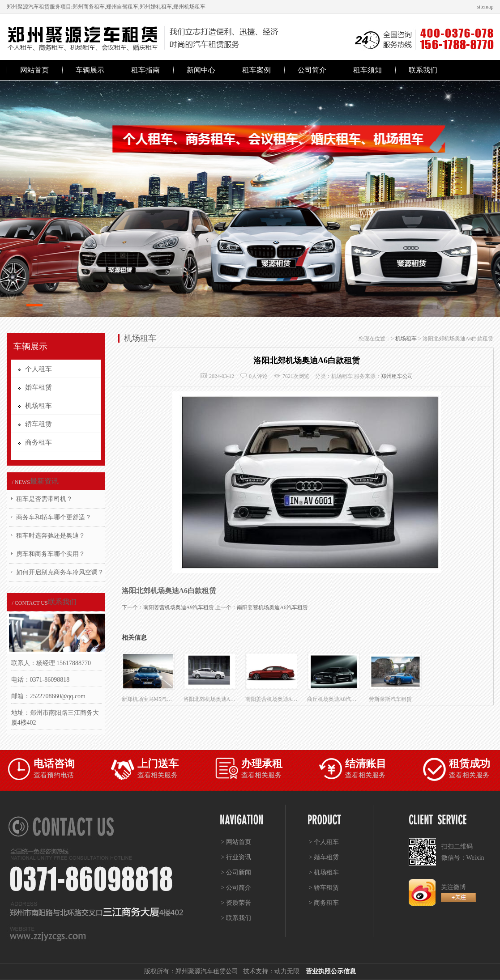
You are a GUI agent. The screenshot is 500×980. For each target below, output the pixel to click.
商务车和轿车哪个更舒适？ (54, 517)
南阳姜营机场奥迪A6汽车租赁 (272, 607)
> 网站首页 (236, 842)
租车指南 (145, 70)
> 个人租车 (324, 842)
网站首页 (34, 70)
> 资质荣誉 (236, 903)
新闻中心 (201, 70)
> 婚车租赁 (324, 857)
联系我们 (423, 70)
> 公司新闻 (236, 872)
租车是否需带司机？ (44, 499)
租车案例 (256, 70)
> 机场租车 (324, 872)
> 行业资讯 (236, 857)
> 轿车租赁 (324, 888)
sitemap (485, 7)
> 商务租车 (324, 903)
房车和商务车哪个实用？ (51, 554)
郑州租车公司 (397, 376)
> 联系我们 (236, 918)
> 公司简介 (236, 888)
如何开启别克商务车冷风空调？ (60, 572)
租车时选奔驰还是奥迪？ (51, 536)
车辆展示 (90, 70)
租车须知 (368, 70)
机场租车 (406, 339)
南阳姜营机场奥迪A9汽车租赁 (179, 607)
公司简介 (312, 70)
